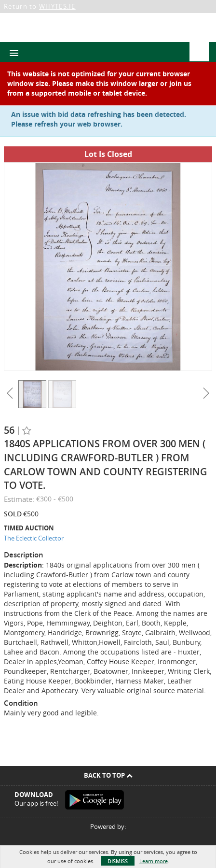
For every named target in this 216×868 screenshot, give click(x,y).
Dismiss (118, 861)
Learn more (154, 861)
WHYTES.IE (57, 6)
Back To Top (108, 775)
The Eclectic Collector (34, 538)
